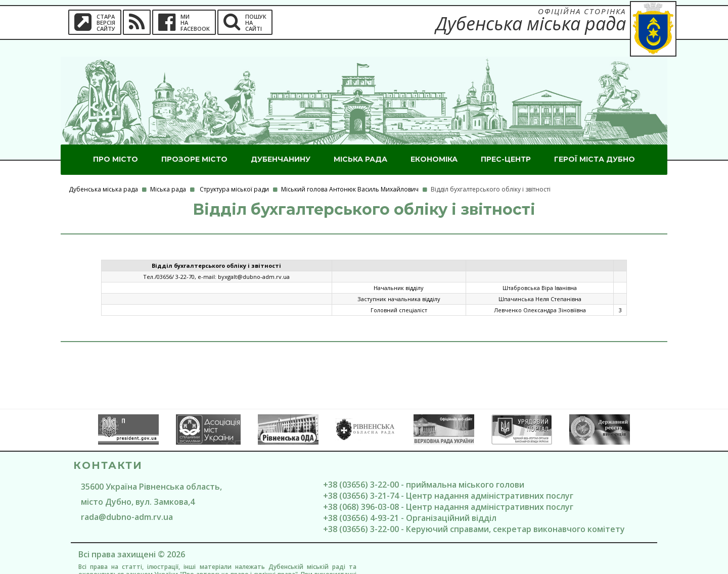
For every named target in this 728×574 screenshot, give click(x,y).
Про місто (116, 142)
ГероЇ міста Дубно (595, 142)
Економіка (434, 142)
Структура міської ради (234, 173)
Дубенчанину (281, 142)
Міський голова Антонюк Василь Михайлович (350, 173)
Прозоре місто (194, 142)
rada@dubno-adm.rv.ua (127, 500)
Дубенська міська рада (103, 173)
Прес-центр (506, 142)
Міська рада (360, 142)
